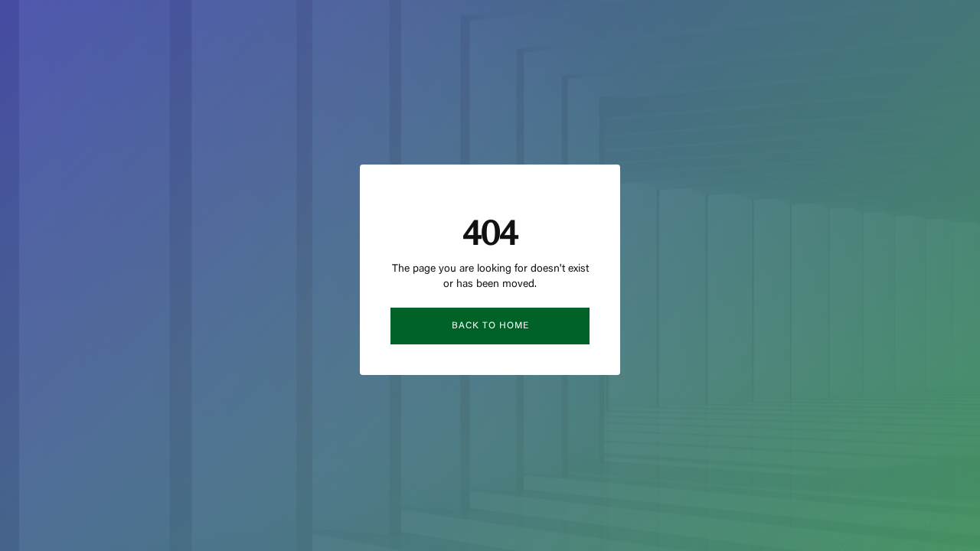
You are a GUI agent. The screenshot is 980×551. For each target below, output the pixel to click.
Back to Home (490, 326)
